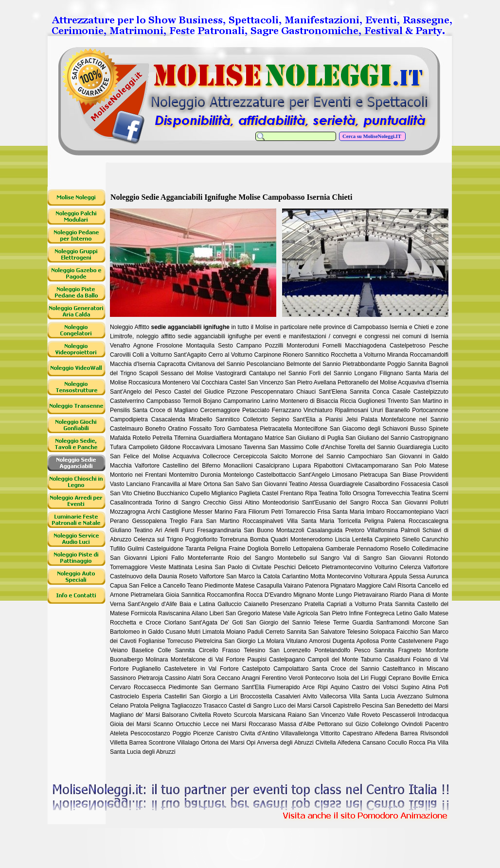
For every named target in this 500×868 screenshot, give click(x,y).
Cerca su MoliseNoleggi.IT (372, 136)
